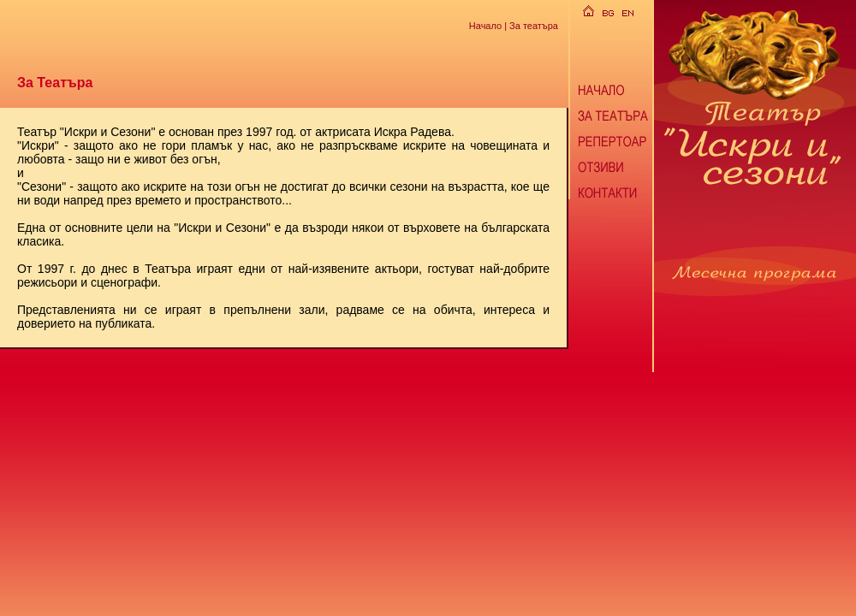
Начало (485, 25)
